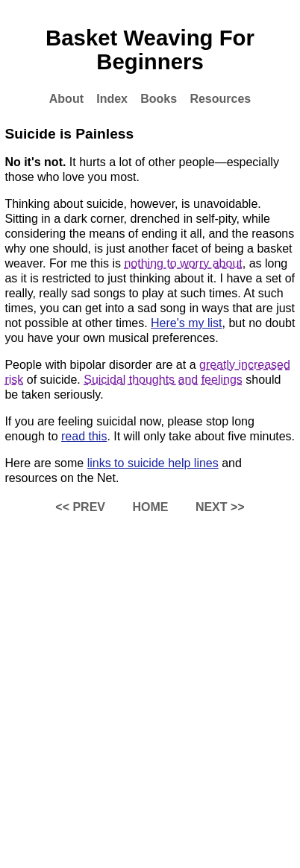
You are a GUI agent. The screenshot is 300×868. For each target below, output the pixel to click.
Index (112, 99)
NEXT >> (220, 507)
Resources (220, 99)
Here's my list (187, 323)
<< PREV (80, 507)
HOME (150, 507)
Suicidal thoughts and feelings (163, 380)
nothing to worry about (183, 263)
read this (84, 436)
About (66, 99)
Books (159, 99)
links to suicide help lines (153, 463)
